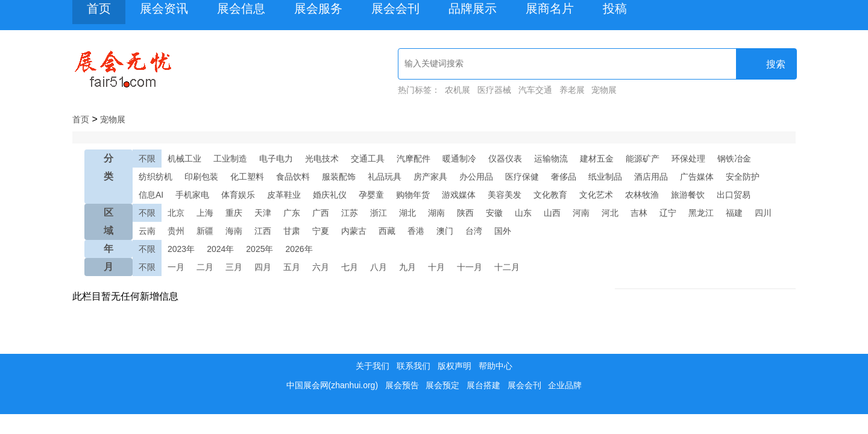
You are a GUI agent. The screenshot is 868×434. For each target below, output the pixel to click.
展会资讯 (164, 8)
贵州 (176, 231)
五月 (292, 267)
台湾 (474, 231)
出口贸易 (734, 195)
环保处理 (688, 159)
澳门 (445, 231)
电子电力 (276, 159)
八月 (379, 267)
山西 (552, 213)
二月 (205, 267)
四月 (263, 267)
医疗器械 (494, 90)
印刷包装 (201, 177)
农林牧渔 (642, 195)
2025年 (259, 249)
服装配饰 (339, 177)
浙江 (379, 213)
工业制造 (230, 159)
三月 (234, 267)
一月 (176, 267)
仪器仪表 (505, 159)
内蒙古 (354, 231)
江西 (263, 231)
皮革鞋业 (284, 195)
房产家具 (430, 177)
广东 (292, 213)
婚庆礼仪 (330, 195)
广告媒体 (697, 177)
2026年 (299, 249)
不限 (147, 159)
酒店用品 (651, 177)
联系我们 (414, 366)
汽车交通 (535, 90)
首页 (99, 8)
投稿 (615, 8)
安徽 (494, 213)
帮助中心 (495, 366)
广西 (321, 213)
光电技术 (322, 159)
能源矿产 (643, 159)
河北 (610, 213)
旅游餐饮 (688, 195)
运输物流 (551, 159)
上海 (205, 213)
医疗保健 (522, 177)
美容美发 (505, 195)
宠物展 (604, 90)
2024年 (220, 249)
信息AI (151, 195)
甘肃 (292, 231)
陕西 (465, 213)
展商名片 (550, 8)
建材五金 (597, 159)
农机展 (458, 90)
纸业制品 (605, 177)
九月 (407, 267)
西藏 (387, 231)
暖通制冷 (459, 159)
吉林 (639, 213)
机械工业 (184, 159)
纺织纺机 (156, 177)
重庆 (234, 213)
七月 (350, 267)
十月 (436, 267)
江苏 (350, 213)
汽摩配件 (414, 159)
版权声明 (454, 366)
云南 (147, 231)
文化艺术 (596, 195)
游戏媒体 (459, 195)
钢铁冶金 (734, 159)
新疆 (205, 231)
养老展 (572, 90)
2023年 (181, 249)
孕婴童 (371, 195)
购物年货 (413, 195)
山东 (523, 213)
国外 (503, 231)
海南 (234, 231)
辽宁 (668, 213)
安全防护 (743, 177)
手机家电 (192, 195)
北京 (176, 213)
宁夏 (321, 231)
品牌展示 (473, 8)
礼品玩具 (385, 177)
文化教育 (550, 195)
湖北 (407, 213)
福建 (734, 213)
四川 (763, 213)
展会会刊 (395, 8)
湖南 (436, 213)
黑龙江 (701, 213)
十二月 (507, 267)
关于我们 (373, 366)
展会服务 (318, 8)
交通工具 (368, 159)
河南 (581, 213)
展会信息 (241, 8)
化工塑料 (247, 177)
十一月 (470, 267)
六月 (321, 267)
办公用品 (476, 177)
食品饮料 (293, 177)
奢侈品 (564, 177)
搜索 (767, 64)
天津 (263, 213)
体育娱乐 (238, 195)
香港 (416, 231)
